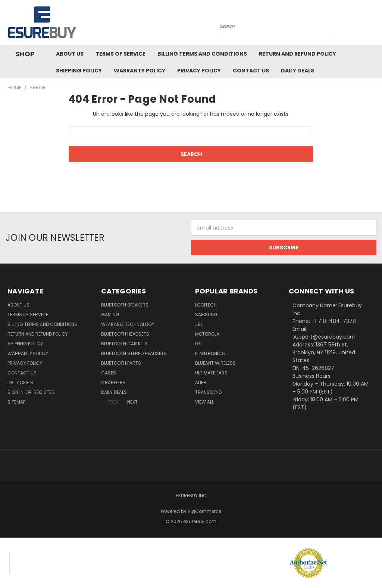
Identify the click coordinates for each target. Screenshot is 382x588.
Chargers (113, 382)
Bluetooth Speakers (125, 305)
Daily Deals (298, 71)
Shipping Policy (79, 71)
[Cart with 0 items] (375, 24)
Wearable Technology (128, 324)
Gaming (110, 315)
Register (44, 392)
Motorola (207, 334)
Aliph (201, 382)
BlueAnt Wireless (215, 363)
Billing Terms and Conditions (202, 54)
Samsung (206, 315)
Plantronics (210, 353)
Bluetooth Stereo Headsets (134, 353)
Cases (109, 373)
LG (198, 344)
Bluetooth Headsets (125, 334)
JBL (199, 324)
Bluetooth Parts (121, 363)
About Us (70, 54)
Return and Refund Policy (298, 54)
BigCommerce (204, 511)
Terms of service (120, 54)
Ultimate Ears (211, 373)
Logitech (206, 305)
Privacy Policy (199, 71)
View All (204, 402)
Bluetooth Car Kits (124, 344)
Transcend (208, 392)
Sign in (16, 392)
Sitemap (16, 402)
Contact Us (251, 71)
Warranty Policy (140, 71)
